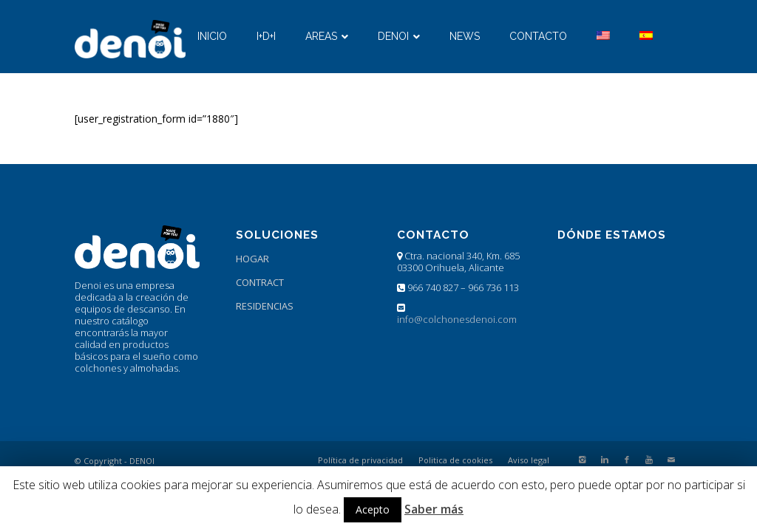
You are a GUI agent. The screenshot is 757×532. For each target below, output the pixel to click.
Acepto (373, 509)
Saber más (434, 509)
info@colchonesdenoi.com (457, 319)
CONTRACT (260, 282)
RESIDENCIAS (265, 306)
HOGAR (252, 259)
